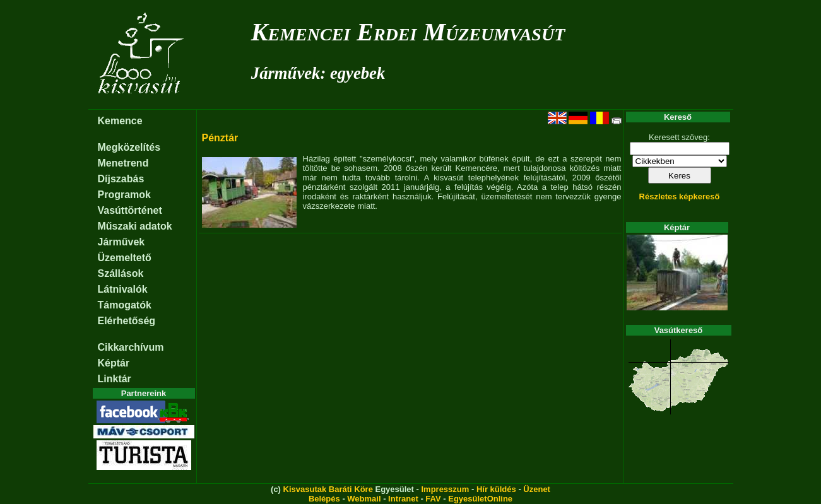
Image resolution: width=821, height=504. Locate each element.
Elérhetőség (127, 321)
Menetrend (123, 163)
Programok (124, 195)
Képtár (114, 363)
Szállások (121, 273)
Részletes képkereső (680, 196)
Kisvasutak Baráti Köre (328, 489)
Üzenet (537, 489)
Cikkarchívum (131, 347)
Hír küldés (496, 489)
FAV (433, 499)
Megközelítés (129, 147)
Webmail (364, 499)
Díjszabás (121, 179)
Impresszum (445, 489)
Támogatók (125, 305)
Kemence (120, 121)
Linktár (115, 379)
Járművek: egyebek (318, 73)
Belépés (324, 499)
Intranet (403, 499)
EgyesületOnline (480, 499)
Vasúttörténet (130, 210)
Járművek (121, 242)
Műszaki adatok (135, 226)
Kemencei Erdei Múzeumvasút (408, 32)
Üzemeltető (125, 258)
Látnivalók (123, 289)
